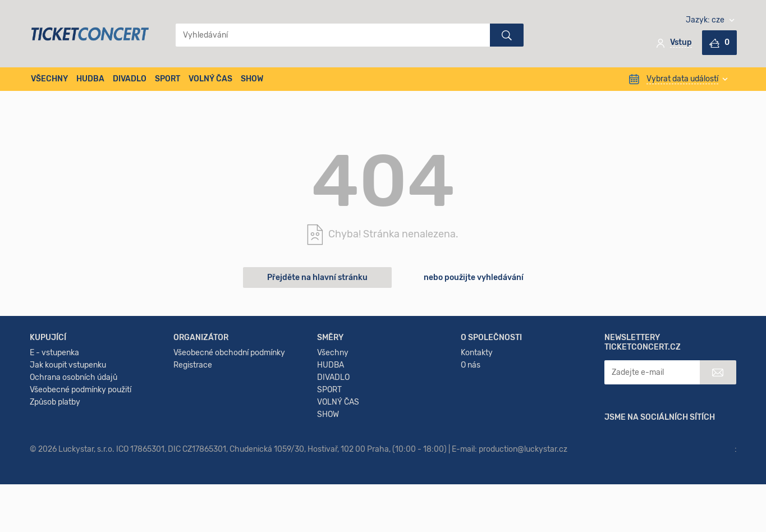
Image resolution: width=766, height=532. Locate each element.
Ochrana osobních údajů (74, 453)
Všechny (333, 428)
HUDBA (90, 79)
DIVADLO (130, 79)
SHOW (252, 79)
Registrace (193, 441)
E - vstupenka (54, 428)
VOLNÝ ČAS (210, 79)
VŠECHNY (49, 79)
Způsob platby (55, 478)
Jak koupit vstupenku (68, 441)
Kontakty (477, 428)
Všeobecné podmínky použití (81, 465)
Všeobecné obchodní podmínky (229, 428)
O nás (471, 441)
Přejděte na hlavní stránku (317, 278)
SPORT (168, 79)
